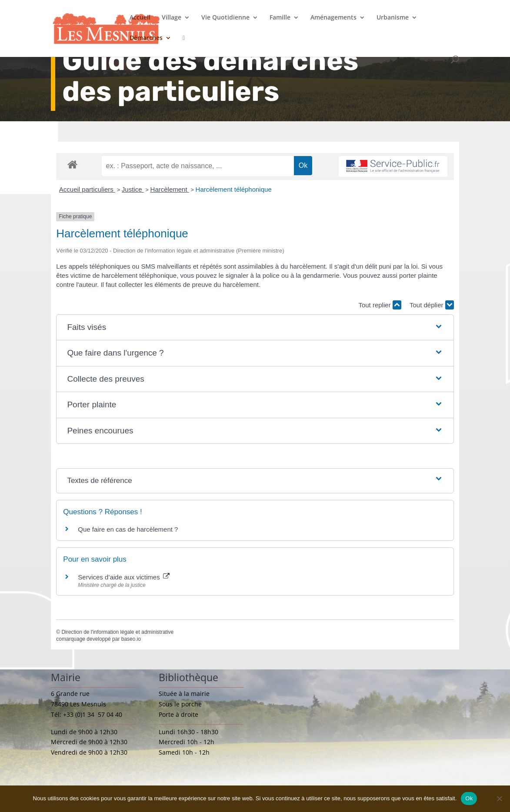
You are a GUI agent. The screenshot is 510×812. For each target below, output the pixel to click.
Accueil (140, 18)
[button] (255, 328)
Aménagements (333, 18)
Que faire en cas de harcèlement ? (128, 529)
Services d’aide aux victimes (124, 577)
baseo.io (131, 639)
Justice (133, 189)
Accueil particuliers (87, 189)
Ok (469, 798)
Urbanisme (393, 18)
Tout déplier (432, 305)
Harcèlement (170, 189)
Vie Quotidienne (225, 18)
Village (172, 18)
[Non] (499, 799)
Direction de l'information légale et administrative (117, 632)
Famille (280, 18)
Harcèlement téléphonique (234, 189)
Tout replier (380, 305)
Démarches (146, 38)
